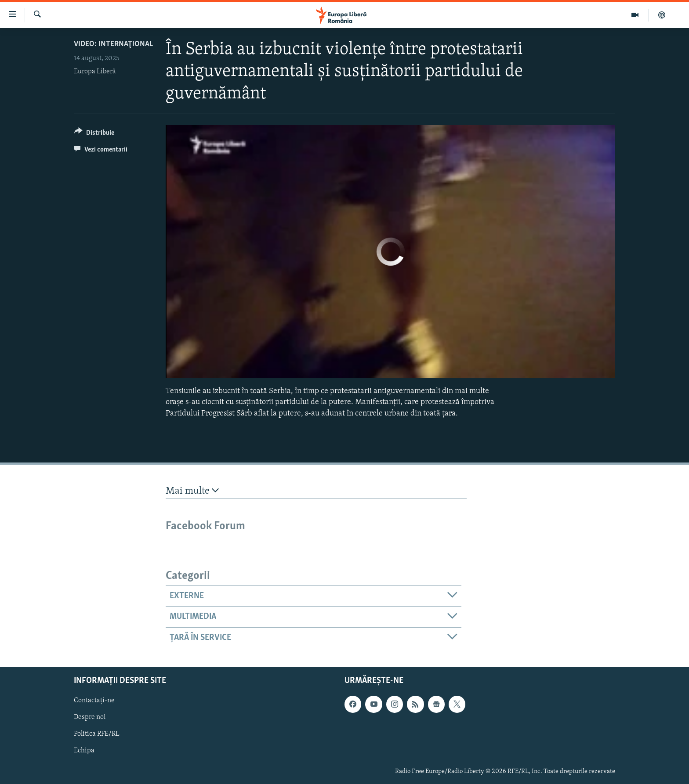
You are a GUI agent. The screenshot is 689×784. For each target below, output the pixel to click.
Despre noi (90, 717)
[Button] (94, 134)
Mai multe (192, 491)
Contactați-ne (94, 701)
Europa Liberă (95, 72)
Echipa (84, 751)
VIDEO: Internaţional (113, 44)
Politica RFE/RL (97, 734)
